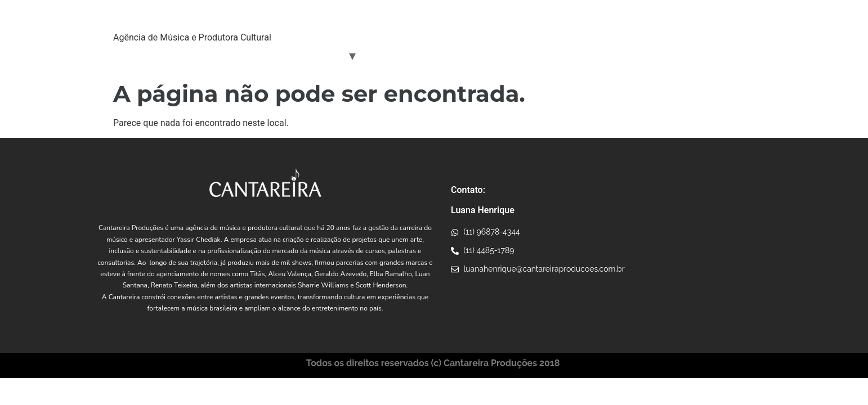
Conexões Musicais (412, 55)
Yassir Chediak (222, 55)
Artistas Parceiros (304, 55)
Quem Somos (149, 55)
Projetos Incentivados (511, 55)
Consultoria (594, 55)
